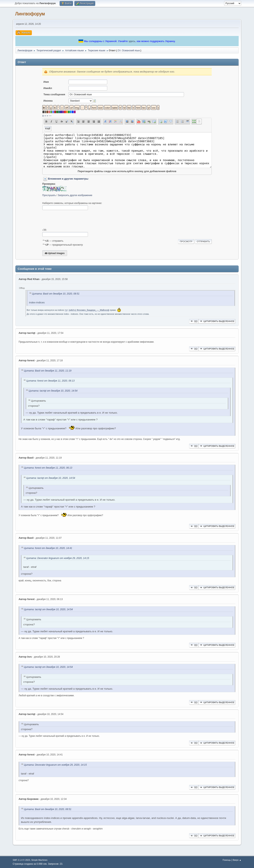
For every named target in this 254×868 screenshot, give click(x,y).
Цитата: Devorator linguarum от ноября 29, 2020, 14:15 (58, 558)
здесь (132, 41)
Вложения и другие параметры (68, 179)
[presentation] (72, 219)
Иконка (48, 101)
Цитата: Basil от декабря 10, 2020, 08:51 (56, 294)
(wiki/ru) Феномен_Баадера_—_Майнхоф (89, 310)
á (43, 116)
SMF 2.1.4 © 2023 (21, 860)
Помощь (227, 860)
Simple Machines (39, 860)
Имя (46, 82)
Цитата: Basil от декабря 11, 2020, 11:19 (48, 371)
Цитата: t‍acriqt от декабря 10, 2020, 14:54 (53, 391)
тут (66, 310)
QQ (194, 321)
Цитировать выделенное (217, 321)
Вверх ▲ (237, 860)
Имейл (48, 88)
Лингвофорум (30, 14)
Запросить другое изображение (75, 195)
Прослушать (49, 195)
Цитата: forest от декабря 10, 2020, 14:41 (48, 548)
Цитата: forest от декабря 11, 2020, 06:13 (50, 381)
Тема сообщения (54, 94)
